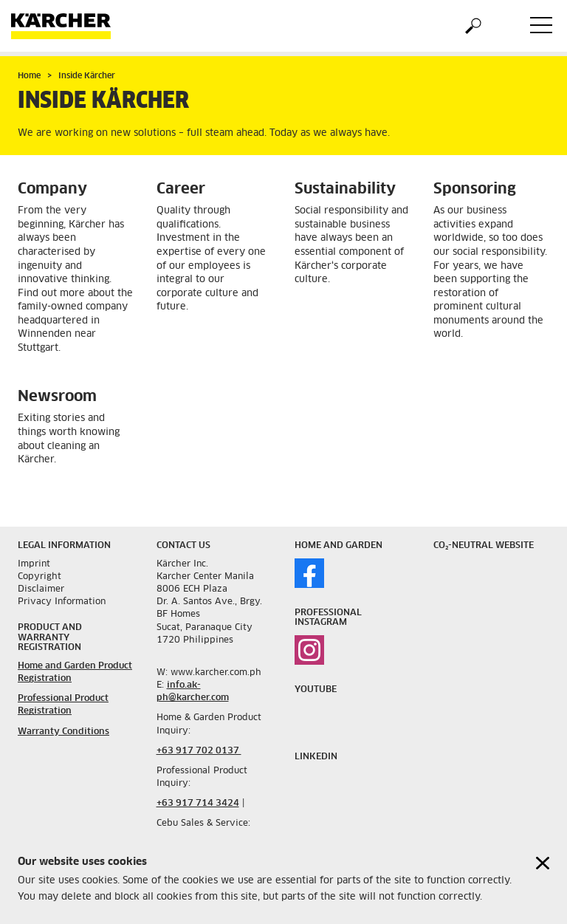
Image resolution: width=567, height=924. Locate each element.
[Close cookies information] (543, 866)
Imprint (34, 564)
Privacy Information (62, 602)
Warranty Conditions (63, 732)
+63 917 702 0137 (199, 751)
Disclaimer (41, 589)
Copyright (39, 577)
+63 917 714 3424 (198, 804)
